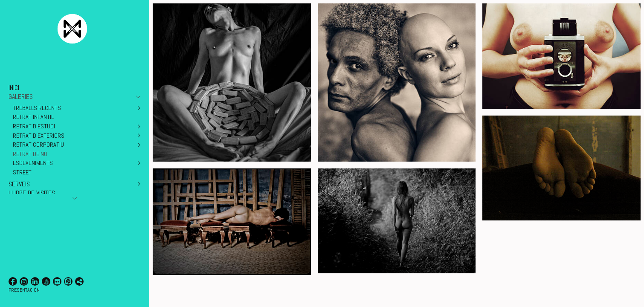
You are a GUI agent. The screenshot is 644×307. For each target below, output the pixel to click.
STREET (22, 172)
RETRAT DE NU (30, 154)
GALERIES (21, 97)
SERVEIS (19, 184)
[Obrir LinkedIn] (35, 281)
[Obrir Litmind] (68, 281)
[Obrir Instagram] (24, 281)
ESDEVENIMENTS (33, 163)
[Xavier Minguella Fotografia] (73, 49)
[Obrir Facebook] (13, 281)
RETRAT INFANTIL (33, 117)
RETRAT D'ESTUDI (34, 126)
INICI (14, 88)
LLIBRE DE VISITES (32, 193)
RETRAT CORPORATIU (38, 145)
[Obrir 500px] (46, 281)
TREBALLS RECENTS (37, 108)
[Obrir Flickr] (57, 281)
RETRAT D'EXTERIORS (39, 136)
